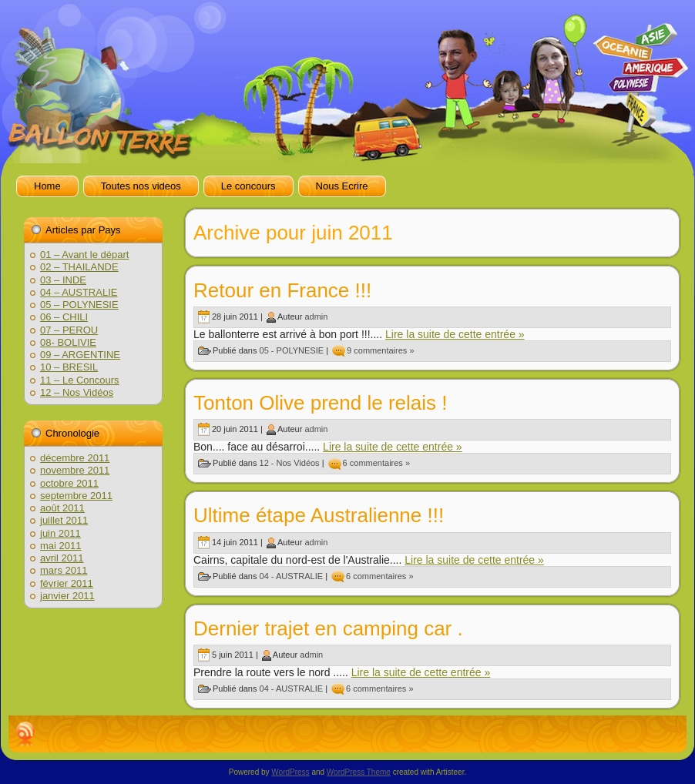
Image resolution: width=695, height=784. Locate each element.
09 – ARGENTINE (80, 355)
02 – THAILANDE (79, 267)
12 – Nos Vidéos (77, 392)
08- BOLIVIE (68, 342)
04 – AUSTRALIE (79, 292)
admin (316, 317)
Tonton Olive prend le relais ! (321, 403)
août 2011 (62, 508)
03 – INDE (63, 280)
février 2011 (67, 583)
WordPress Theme (359, 772)
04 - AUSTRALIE (292, 575)
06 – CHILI (64, 317)
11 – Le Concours (80, 380)
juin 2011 (60, 533)
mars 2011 (64, 570)
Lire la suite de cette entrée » (455, 334)
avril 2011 (62, 558)
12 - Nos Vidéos (290, 463)
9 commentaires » (380, 350)
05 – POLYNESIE (79, 305)
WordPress (290, 772)
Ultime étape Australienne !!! (319, 515)
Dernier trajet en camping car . (328, 628)
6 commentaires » (376, 463)
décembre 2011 (75, 458)
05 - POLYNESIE (292, 350)
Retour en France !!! (282, 290)
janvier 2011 (67, 596)
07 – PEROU (69, 330)
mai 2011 (60, 546)
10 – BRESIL (69, 367)
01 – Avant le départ (84, 255)
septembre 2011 (76, 496)
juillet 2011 (64, 520)
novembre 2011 (75, 470)
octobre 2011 (69, 483)
